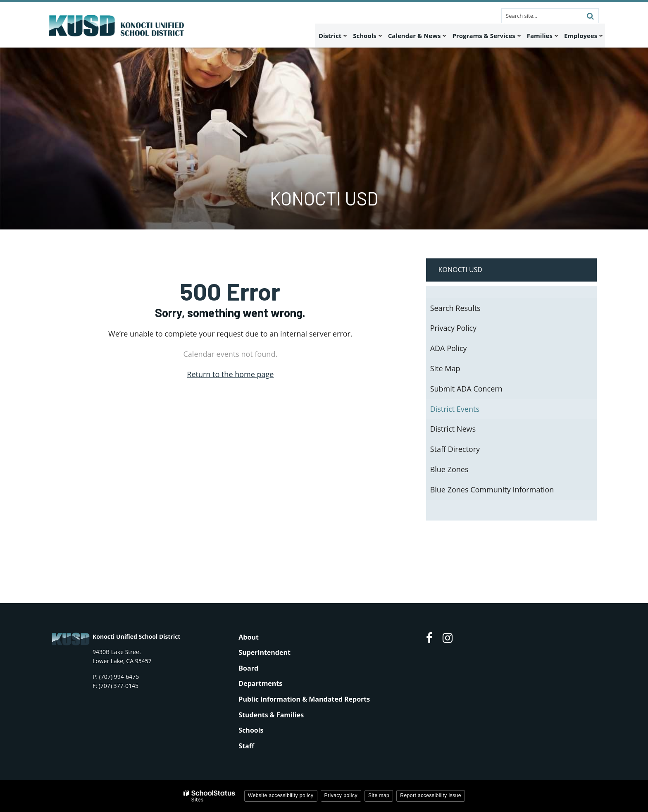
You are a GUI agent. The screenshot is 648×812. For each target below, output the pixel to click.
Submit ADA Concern (466, 389)
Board (248, 668)
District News (453, 429)
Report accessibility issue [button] (431, 795)
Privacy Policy (453, 328)
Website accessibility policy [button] (281, 795)
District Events (455, 409)
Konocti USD (460, 270)
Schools (251, 730)
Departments (260, 683)
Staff (246, 746)
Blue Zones (449, 469)
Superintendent (264, 652)
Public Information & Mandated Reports (304, 699)
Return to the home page (230, 374)
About (249, 637)
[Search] (590, 16)
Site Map (445, 368)
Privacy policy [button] (341, 795)
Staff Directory (455, 449)
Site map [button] (379, 795)
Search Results (455, 308)
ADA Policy (449, 348)
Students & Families (271, 715)
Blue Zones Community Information (492, 490)
